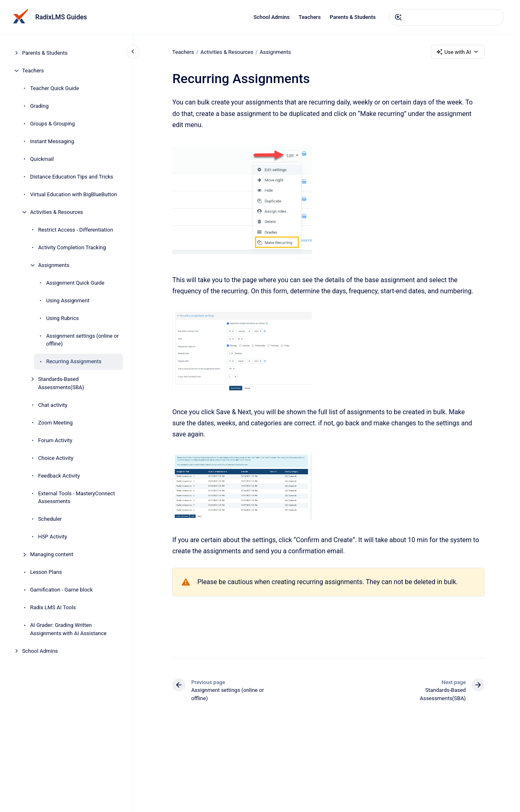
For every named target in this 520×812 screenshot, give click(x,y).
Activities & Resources (57, 212)
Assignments (54, 265)
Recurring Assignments (74, 361)
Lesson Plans (46, 572)
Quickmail (42, 159)
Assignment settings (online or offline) (82, 340)
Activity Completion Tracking (72, 247)
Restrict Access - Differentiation (76, 230)
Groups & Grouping (52, 124)
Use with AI (458, 52)
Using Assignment (68, 300)
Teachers (310, 17)
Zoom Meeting (55, 423)
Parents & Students (353, 17)
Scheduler (50, 519)
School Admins (272, 17)
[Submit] (398, 17)
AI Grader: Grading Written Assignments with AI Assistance (68, 629)
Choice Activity (56, 458)
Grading (39, 106)
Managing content (52, 554)
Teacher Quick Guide (54, 88)
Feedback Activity (59, 476)
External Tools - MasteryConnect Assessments (77, 498)
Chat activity (53, 405)
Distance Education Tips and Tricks (72, 177)
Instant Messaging (52, 141)
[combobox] (446, 17)
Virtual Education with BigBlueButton (74, 194)
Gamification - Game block (61, 590)
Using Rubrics (62, 318)
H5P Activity (53, 537)
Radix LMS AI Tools (53, 607)
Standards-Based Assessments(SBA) (61, 383)
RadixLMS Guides (61, 17)
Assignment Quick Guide (75, 283)
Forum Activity (55, 440)
